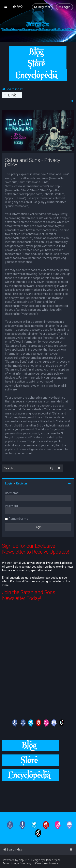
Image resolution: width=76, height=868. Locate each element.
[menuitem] (18, 7)
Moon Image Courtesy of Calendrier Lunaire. (31, 863)
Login (9, 483)
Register (22, 483)
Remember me (18, 519)
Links (12, 95)
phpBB (23, 860)
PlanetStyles (52, 860)
